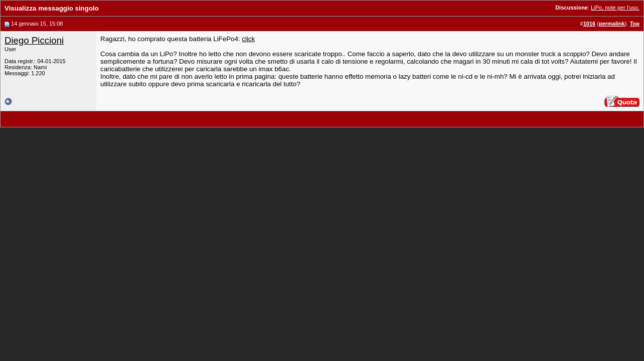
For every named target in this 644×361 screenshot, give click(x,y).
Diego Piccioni (34, 40)
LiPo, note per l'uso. (615, 8)
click (248, 39)
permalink (612, 24)
